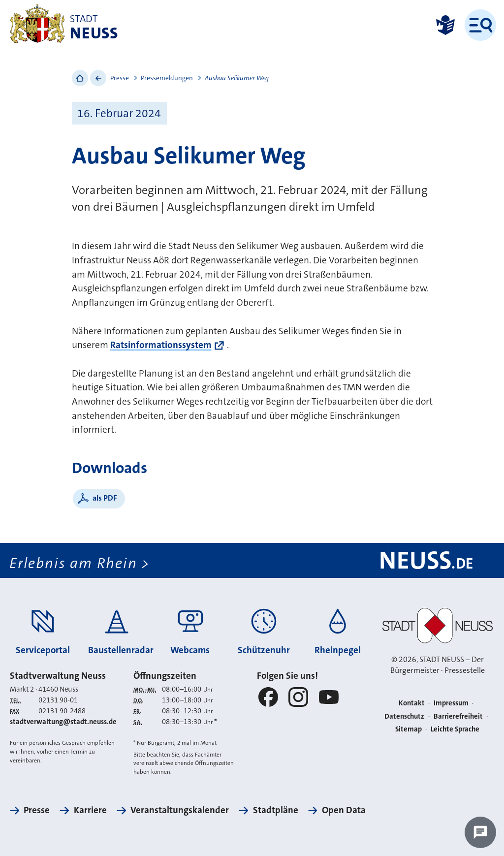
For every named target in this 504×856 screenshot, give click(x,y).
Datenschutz (404, 716)
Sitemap (409, 729)
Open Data (344, 810)
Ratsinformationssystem (161, 345)
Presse (120, 78)
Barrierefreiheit (458, 716)
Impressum (451, 703)
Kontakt (412, 703)
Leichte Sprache (455, 729)
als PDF (105, 498)
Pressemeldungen (167, 78)
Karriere (90, 810)
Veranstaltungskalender (180, 810)
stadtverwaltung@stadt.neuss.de (63, 722)
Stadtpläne (276, 810)
